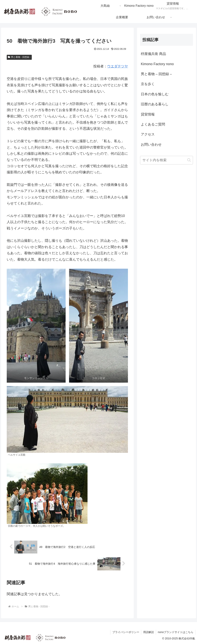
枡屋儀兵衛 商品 (153, 54)
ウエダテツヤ (118, 66)
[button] (189, 160)
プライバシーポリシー (125, 632)
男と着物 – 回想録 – (156, 74)
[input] (166, 160)
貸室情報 (148, 114)
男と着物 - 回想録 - (19, 57)
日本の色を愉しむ (155, 94)
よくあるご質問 (153, 124)
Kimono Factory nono (157, 64)
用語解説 (148, 632)
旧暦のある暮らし (155, 104)
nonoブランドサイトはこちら (176, 632)
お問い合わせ (151, 145)
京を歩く (148, 84)
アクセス (148, 134)
